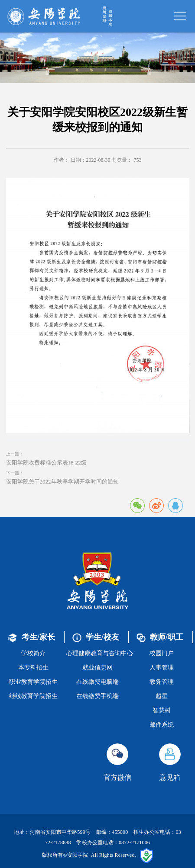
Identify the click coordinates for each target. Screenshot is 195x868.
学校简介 (33, 653)
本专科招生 (33, 668)
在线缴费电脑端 (97, 682)
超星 (162, 696)
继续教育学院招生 (33, 696)
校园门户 (162, 653)
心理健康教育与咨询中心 (100, 653)
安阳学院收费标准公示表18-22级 (46, 463)
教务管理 (162, 682)
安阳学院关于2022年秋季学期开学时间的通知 (62, 482)
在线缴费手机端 (97, 696)
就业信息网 (97, 668)
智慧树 (162, 710)
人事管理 (162, 668)
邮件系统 (162, 725)
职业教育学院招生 (33, 682)
